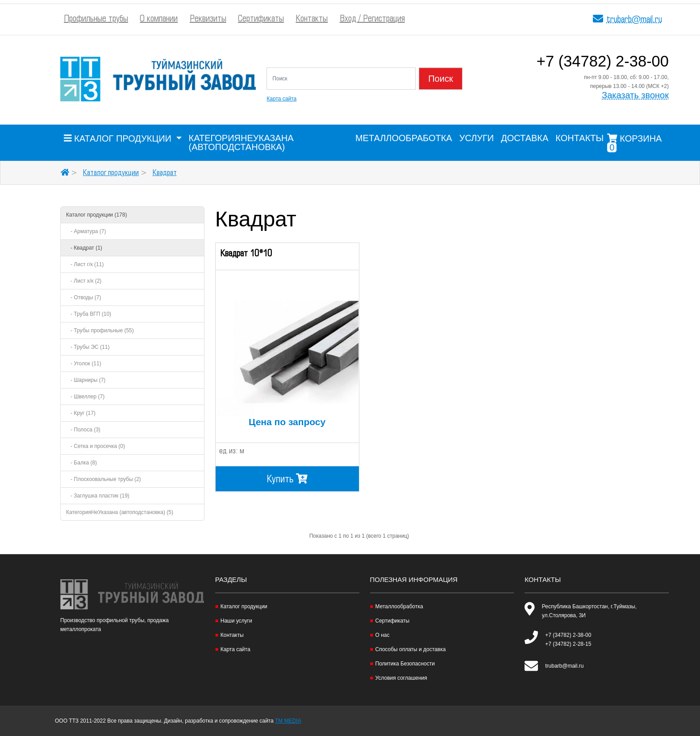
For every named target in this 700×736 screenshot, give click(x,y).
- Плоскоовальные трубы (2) (104, 479)
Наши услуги (236, 621)
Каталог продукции (111, 173)
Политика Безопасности (405, 664)
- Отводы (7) (83, 297)
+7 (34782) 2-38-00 (603, 63)
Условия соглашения (401, 678)
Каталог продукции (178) (96, 215)
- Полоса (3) (83, 430)
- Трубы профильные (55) (100, 330)
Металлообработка (404, 138)
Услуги (477, 138)
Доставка (525, 138)
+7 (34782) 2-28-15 (568, 644)
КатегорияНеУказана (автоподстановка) (241, 142)
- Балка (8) (81, 463)
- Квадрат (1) (84, 248)
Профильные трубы (96, 19)
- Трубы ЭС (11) (88, 347)
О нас (383, 635)
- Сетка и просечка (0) (96, 446)
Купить (287, 479)
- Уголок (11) (84, 364)
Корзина (634, 143)
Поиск (440, 79)
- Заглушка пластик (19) (98, 496)
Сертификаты (261, 19)
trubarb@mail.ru (634, 20)
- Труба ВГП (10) (89, 314)
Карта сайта (281, 99)
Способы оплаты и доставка (411, 649)
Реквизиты (208, 19)
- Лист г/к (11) (85, 264)
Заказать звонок (635, 95)
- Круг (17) (81, 413)
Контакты (312, 19)
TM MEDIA (288, 721)
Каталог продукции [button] (119, 138)
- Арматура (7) (86, 231)
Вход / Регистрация (372, 19)
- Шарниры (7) (86, 380)
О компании (159, 19)
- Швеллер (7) (85, 397)
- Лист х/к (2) (84, 281)
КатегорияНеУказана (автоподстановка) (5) (120, 512)
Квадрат (165, 173)
